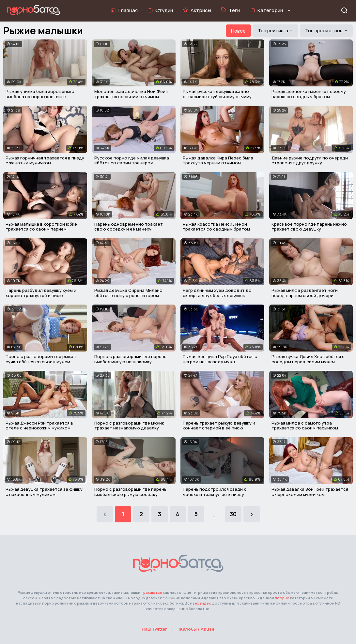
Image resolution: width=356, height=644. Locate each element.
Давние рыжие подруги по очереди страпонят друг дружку (310, 160)
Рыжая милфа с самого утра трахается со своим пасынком (305, 426)
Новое (238, 31)
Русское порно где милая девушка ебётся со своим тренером (132, 160)
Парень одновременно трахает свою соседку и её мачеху (129, 227)
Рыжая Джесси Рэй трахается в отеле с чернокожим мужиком (39, 426)
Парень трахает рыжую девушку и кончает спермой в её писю (219, 426)
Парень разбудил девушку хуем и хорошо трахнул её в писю (41, 293)
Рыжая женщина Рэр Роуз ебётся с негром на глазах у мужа (220, 359)
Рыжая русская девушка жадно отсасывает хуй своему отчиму (217, 94)
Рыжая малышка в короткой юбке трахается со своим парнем (41, 227)
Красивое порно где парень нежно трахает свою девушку (309, 227)
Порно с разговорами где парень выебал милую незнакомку (130, 359)
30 (233, 514)
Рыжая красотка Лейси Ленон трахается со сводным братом (216, 227)
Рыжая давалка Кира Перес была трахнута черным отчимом (218, 160)
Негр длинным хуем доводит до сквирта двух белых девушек (217, 293)
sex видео (202, 603)
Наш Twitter (154, 629)
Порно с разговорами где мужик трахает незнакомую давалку (129, 426)
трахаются (152, 592)
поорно (282, 598)
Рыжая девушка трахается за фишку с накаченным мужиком (44, 492)
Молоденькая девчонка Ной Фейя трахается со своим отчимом (131, 94)
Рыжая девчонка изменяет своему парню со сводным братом (309, 94)
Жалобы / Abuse (197, 629)
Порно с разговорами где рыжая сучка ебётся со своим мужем (41, 359)
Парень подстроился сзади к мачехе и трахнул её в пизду (214, 492)
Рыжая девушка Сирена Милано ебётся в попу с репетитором (128, 293)
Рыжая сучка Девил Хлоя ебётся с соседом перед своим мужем (308, 359)
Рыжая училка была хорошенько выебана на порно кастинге (40, 94)
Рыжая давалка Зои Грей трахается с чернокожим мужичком (310, 492)
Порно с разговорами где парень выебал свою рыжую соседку (130, 492)
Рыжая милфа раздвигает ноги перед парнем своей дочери (305, 293)
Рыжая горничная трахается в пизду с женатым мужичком (45, 160)
